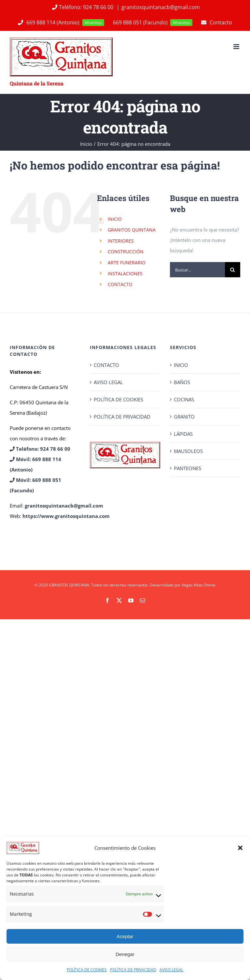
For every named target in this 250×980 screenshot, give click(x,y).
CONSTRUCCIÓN (126, 251)
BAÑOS (182, 382)
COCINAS (184, 399)
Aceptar (125, 936)
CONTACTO (120, 284)
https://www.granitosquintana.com (66, 516)
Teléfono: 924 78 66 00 (83, 7)
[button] (240, 848)
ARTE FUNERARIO (127, 263)
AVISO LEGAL (171, 970)
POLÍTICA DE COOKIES (87, 970)
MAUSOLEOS (188, 451)
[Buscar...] (197, 270)
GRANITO (184, 417)
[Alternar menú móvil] (237, 47)
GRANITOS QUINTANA (132, 230)
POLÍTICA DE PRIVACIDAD (133, 970)
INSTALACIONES (125, 274)
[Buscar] (233, 270)
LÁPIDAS (183, 434)
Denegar (125, 954)
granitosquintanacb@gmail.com (161, 7)
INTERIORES (121, 241)
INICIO (115, 219)
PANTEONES (187, 468)
